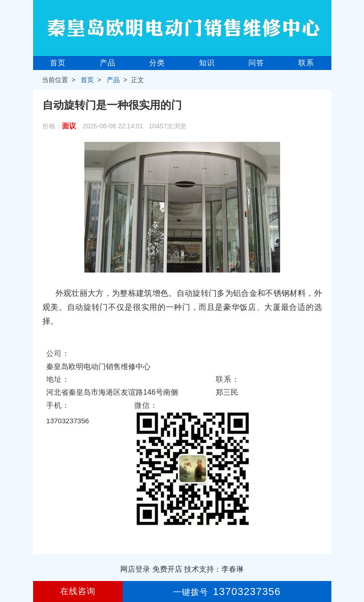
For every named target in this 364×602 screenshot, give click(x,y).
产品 (108, 63)
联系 (306, 63)
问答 (256, 63)
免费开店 (167, 569)
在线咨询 (78, 591)
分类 (157, 63)
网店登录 (135, 569)
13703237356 (68, 421)
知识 (207, 63)
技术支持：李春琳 (214, 569)
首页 (58, 63)
